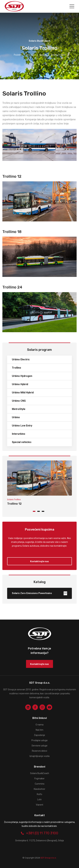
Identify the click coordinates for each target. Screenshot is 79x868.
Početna (18, 55)
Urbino (16, 417)
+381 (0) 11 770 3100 (40, 833)
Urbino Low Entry (22, 426)
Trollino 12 (14, 504)
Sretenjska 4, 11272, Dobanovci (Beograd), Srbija (39, 841)
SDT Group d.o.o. (48, 858)
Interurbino (19, 434)
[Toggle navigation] (72, 6)
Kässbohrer (39, 789)
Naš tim (39, 730)
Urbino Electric (21, 359)
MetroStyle (19, 409)
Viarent (39, 805)
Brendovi (31, 55)
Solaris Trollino (14, 499)
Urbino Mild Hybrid (23, 393)
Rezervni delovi (39, 751)
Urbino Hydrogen (22, 376)
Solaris (43, 55)
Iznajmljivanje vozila (39, 756)
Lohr (39, 799)
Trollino (16, 368)
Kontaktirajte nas (39, 561)
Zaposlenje (39, 735)
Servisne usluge (39, 746)
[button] (35, 511)
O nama (39, 725)
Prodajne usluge (39, 740)
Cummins (40, 784)
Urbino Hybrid (20, 384)
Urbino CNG (19, 401)
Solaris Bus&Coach (40, 773)
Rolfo (39, 794)
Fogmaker (39, 779)
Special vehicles (22, 442)
